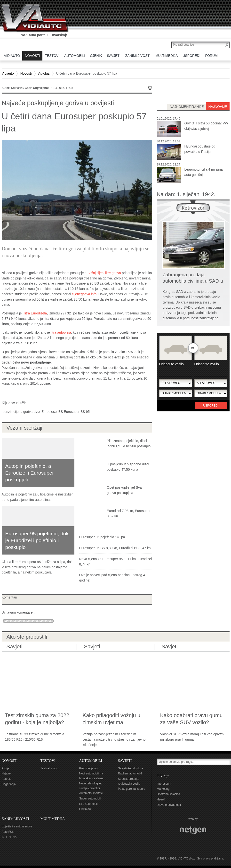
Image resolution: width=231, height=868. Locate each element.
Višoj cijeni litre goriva (104, 273)
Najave (6, 773)
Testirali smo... (50, 768)
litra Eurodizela (36, 313)
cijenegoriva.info (84, 294)
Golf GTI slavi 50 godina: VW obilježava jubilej (206, 126)
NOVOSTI (10, 761)
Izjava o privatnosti (169, 805)
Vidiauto (8, 73)
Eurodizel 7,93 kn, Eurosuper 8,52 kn (129, 513)
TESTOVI (48, 761)
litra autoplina (61, 332)
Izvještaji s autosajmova (17, 826)
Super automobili (90, 799)
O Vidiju (163, 776)
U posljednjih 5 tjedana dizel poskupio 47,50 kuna (128, 467)
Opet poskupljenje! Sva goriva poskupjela (124, 490)
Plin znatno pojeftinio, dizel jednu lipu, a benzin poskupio (129, 443)
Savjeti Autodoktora (131, 768)
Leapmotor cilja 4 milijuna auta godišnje (204, 172)
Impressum (164, 784)
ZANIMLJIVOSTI (15, 819)
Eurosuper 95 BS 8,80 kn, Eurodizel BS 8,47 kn (115, 548)
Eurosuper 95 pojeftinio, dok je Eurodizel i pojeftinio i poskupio (37, 540)
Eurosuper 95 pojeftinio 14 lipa (102, 537)
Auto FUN (8, 832)
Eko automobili (89, 804)
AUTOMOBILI (91, 761)
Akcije (6, 768)
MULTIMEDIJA (53, 819)
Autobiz (44, 73)
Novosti (26, 73)
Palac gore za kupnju (132, 789)
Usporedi (211, 406)
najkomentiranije (187, 107)
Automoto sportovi (91, 793)
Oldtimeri (85, 809)
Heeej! (161, 799)
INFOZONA (9, 837)
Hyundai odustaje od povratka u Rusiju (200, 149)
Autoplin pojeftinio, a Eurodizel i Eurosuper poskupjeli (30, 473)
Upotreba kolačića (168, 794)
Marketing (163, 789)
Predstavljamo (88, 768)
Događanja (9, 784)
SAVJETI (125, 761)
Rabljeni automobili (130, 773)
